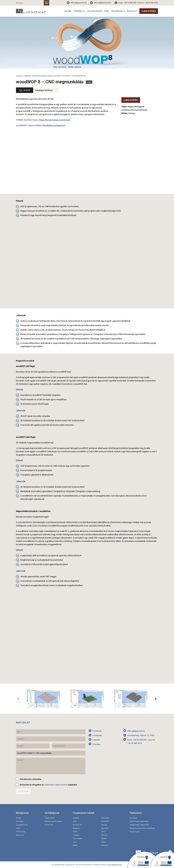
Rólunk (68, 11)
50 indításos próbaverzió (54, 125)
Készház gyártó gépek (53, 821)
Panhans (76, 835)
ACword (104, 835)
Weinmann (105, 818)
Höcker (104, 839)
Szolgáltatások (95, 11)
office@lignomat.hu (79, 3)
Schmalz (105, 845)
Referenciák (117, 11)
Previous (18, 699)
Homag (104, 825)
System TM (77, 825)
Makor (75, 845)
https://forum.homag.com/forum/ (55, 120)
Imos (75, 821)
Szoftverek (49, 825)
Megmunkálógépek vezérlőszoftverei (46, 76)
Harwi (103, 832)
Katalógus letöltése (44, 90)
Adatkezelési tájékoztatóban (56, 785)
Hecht (75, 832)
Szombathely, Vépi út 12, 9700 (141, 735)
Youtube (96, 744)
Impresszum (135, 832)
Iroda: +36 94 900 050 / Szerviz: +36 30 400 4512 (138, 3)
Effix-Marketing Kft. (115, 865)
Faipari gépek (50, 818)
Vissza (89, 82)
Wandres (76, 828)
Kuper (103, 842)
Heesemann (77, 839)
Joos (75, 842)
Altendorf (105, 828)
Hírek (107, 11)
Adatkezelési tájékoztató (139, 825)
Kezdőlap (20, 76)
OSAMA (76, 818)
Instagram (97, 735)
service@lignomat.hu (103, 3)
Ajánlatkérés (149, 11)
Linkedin (96, 740)
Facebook (97, 731)
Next (156, 699)
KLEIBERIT (105, 821)
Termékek (78, 11)
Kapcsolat (132, 11)
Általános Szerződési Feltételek (142, 828)
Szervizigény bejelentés (139, 821)
